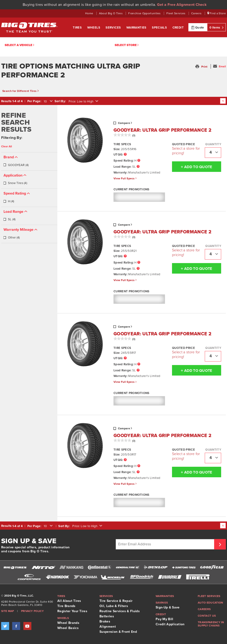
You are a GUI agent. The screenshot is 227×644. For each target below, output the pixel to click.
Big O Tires (29, 27)
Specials (160, 28)
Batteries (107, 616)
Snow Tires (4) (15, 183)
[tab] (29, 162)
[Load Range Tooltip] (138, 167)
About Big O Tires (111, 13)
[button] (202, 67)
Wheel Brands (68, 623)
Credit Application (170, 624)
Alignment (108, 627)
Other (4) (11, 238)
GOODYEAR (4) (16, 165)
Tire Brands (66, 606)
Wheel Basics (68, 628)
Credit (178, 28)
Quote (198, 27)
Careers (197, 13)
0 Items (216, 27)
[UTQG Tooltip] (125, 155)
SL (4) (9, 219)
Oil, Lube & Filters (114, 606)
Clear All (7, 146)
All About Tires (69, 601)
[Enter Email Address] (166, 544)
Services (114, 28)
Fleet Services (176, 13)
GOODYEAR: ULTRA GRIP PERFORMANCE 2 (162, 130)
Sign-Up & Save (168, 607)
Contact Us (207, 616)
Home (90, 13)
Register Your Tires (72, 611)
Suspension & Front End (118, 632)
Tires (78, 28)
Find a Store (217, 13)
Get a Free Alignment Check (182, 5)
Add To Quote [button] (192, 167)
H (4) (9, 201)
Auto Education (210, 603)
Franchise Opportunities (145, 13)
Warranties (137, 28)
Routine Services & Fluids (120, 611)
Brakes (105, 621)
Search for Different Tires (20, 91)
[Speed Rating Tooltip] (139, 161)
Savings (162, 603)
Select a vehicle (19, 45)
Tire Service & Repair (116, 601)
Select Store (127, 45)
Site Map (8, 611)
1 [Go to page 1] (223, 101)
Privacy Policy (32, 611)
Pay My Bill (165, 619)
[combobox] (48, 101)
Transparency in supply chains (211, 624)
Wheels (94, 28)
